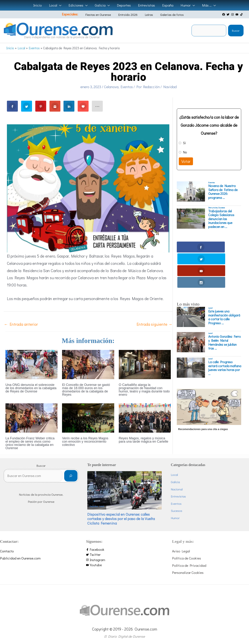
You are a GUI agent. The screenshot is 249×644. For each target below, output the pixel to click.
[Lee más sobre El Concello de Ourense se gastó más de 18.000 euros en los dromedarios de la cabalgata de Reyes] (88, 364)
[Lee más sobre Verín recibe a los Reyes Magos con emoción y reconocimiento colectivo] (88, 417)
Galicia (175, 482)
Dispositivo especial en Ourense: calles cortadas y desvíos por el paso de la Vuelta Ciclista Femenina (121, 519)
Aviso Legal (181, 551)
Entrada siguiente (154, 324)
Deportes (94, 506)
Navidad (170, 87)
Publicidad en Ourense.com (20, 558)
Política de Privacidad (189, 565)
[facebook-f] (124, 550)
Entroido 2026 (128, 15)
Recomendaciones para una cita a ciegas (203, 394)
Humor (175, 518)
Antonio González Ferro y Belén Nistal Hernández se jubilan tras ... (225, 307)
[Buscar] (71, 477)
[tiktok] (242, 14)
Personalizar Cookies (188, 572)
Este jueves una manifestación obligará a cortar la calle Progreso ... (224, 282)
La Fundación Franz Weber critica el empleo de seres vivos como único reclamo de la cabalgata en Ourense (30, 443)
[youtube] (237, 14)
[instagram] (233, 14)
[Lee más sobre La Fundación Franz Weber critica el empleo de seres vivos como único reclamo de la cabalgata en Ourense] (31, 417)
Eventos (127, 87)
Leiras (147, 15)
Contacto (7, 551)
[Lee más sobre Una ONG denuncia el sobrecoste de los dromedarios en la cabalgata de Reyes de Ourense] (31, 364)
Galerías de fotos (167, 15)
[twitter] (228, 14)
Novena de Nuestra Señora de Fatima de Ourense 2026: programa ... (223, 192)
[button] (60, 5)
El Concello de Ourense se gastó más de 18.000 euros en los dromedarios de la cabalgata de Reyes (86, 390)
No (185, 152)
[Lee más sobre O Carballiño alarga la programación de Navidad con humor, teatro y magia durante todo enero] (145, 364)
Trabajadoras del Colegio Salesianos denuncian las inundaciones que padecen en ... (221, 219)
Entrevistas (178, 496)
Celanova (111, 87)
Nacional (177, 489)
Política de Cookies (187, 558)
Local (210, 273)
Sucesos (222, 208)
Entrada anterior (21, 324)
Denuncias (213, 208)
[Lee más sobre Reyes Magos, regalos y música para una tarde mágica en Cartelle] (145, 417)
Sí (184, 143)
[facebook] (224, 14)
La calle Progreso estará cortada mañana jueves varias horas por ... (225, 333)
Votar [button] (186, 161)
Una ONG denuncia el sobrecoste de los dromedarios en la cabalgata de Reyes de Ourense (31, 388)
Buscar (236, 31)
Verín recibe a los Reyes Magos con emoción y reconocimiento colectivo (85, 442)
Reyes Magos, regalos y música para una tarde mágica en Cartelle (144, 440)
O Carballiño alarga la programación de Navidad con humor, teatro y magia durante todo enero (144, 390)
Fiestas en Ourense (101, 15)
